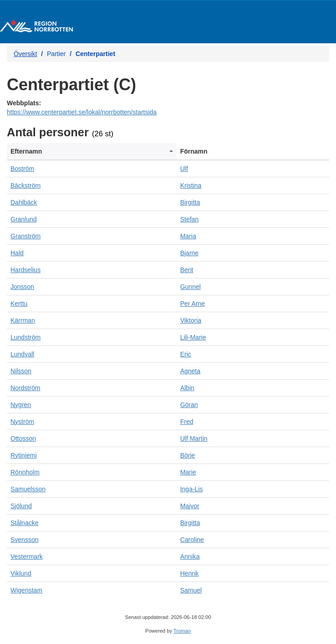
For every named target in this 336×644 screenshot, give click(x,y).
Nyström (22, 422)
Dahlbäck (24, 202)
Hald (17, 253)
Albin (187, 388)
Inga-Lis (192, 489)
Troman (182, 631)
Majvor (190, 506)
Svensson (24, 540)
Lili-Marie (193, 337)
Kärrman (23, 320)
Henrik (189, 573)
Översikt (25, 54)
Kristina (191, 185)
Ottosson (23, 438)
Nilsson (21, 371)
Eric (186, 354)
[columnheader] (92, 152)
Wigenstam (26, 590)
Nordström (25, 388)
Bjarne (189, 253)
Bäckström (25, 185)
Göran (189, 405)
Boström (22, 169)
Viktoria (191, 320)
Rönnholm (25, 472)
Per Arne (193, 304)
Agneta (190, 371)
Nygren (21, 405)
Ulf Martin (194, 438)
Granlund (24, 219)
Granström (25, 236)
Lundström (25, 337)
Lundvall (22, 354)
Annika (190, 556)
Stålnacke (24, 523)
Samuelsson (28, 489)
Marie (188, 472)
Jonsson (22, 287)
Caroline (192, 540)
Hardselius (25, 270)
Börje (188, 455)
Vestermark (27, 556)
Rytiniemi (24, 455)
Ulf (184, 169)
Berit (187, 270)
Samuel (191, 590)
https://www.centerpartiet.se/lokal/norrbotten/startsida (82, 112)
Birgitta (190, 202)
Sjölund (21, 506)
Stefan (189, 219)
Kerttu (19, 304)
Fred (187, 422)
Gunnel (191, 287)
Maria (188, 236)
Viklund (21, 573)
